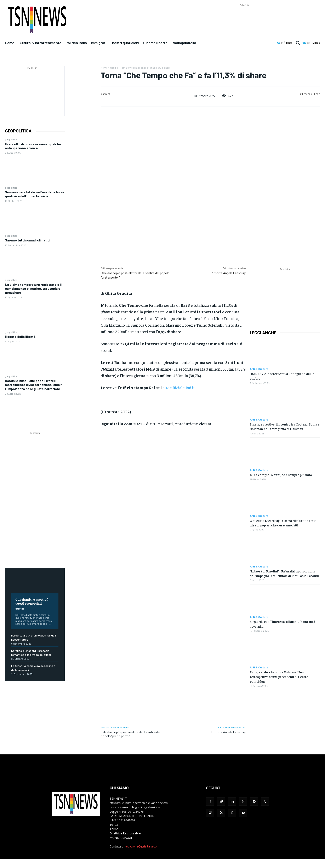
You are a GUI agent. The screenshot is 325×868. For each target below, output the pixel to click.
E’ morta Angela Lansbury (228, 273)
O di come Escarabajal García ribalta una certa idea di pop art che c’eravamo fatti (283, 523)
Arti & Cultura (259, 369)
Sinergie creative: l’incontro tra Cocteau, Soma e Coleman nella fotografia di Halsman (285, 426)
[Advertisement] (245, 17)
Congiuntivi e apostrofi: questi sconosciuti (32, 601)
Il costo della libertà (20, 336)
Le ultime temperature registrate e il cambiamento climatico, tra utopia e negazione (33, 288)
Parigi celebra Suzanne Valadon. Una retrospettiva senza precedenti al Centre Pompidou (279, 677)
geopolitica (11, 139)
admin (20, 608)
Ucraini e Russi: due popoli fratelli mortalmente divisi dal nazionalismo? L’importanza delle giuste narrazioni (33, 385)
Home (104, 68)
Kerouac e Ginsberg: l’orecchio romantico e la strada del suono (31, 653)
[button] (298, 43)
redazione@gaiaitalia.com (142, 846)
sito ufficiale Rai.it (179, 387)
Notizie (114, 68)
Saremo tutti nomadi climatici (28, 240)
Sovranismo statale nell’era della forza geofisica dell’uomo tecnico (35, 194)
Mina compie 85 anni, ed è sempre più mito (281, 475)
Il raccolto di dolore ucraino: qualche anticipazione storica (33, 146)
